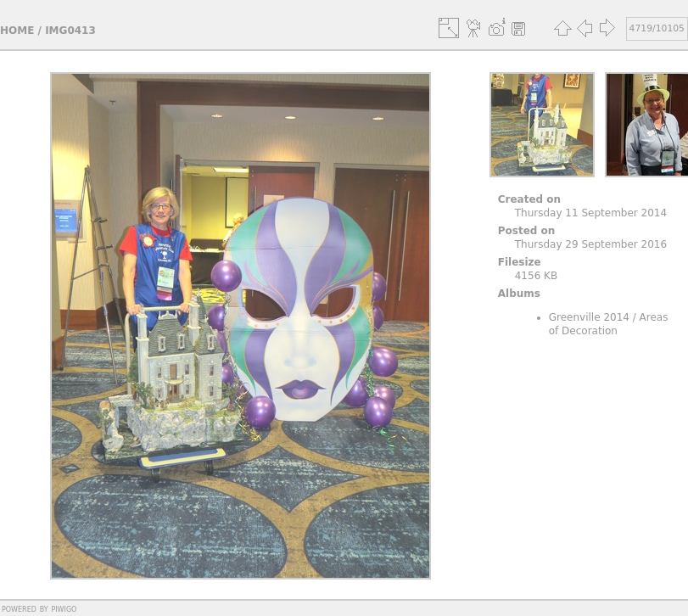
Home (17, 31)
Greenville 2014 (589, 317)
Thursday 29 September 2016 (591, 244)
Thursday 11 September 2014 (591, 213)
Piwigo (64, 608)
